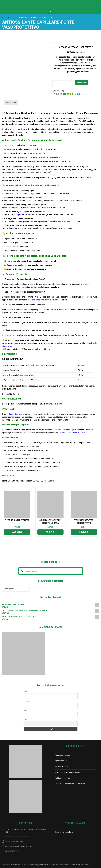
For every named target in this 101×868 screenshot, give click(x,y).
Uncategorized (12, 18)
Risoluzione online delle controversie (70, 784)
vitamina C (25, 194)
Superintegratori (16, 414)
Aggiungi (82, 82)
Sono (25, 719)
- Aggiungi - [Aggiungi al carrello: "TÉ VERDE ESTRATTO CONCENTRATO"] (84, 532)
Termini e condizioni (63, 767)
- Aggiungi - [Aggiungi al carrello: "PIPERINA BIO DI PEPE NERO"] (17, 532)
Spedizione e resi (62, 761)
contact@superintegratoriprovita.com (19, 846)
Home (4, 18)
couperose (20, 215)
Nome (26, 692)
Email (25, 710)
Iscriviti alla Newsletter (64, 832)
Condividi (84, 94)
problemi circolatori (36, 300)
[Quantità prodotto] (64, 83)
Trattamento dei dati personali (67, 772)
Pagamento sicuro (63, 755)
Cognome (27, 701)
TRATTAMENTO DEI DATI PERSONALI (16, 865)
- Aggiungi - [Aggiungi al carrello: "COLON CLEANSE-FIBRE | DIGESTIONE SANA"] (50, 532)
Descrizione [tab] (11, 103)
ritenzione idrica (38, 153)
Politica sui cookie (62, 778)
